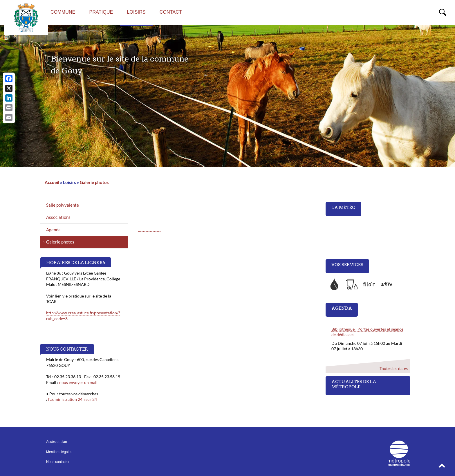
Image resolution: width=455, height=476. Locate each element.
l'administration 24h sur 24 (73, 399)
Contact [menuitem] (171, 12)
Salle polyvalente (63, 205)
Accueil (52, 182)
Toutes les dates (393, 368)
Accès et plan (57, 442)
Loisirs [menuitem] (136, 12)
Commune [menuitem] (63, 12)
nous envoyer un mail (78, 382)
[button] (442, 467)
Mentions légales (59, 452)
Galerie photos (94, 182)
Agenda (53, 230)
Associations (58, 217)
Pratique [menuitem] (101, 12)
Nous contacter (58, 462)
